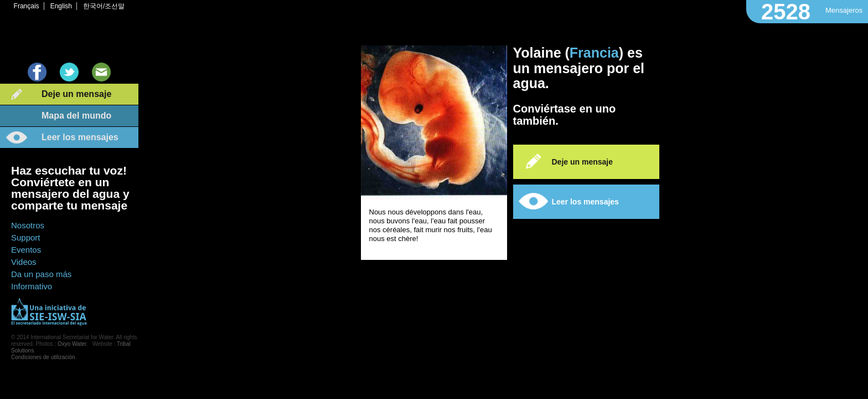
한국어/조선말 (104, 6)
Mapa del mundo (76, 116)
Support (26, 237)
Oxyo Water (72, 344)
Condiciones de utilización (43, 357)
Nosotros (28, 225)
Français (27, 6)
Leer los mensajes (80, 137)
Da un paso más (41, 274)
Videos (24, 262)
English (61, 6)
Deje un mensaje (76, 94)
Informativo (32, 286)
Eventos (26, 250)
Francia (594, 53)
